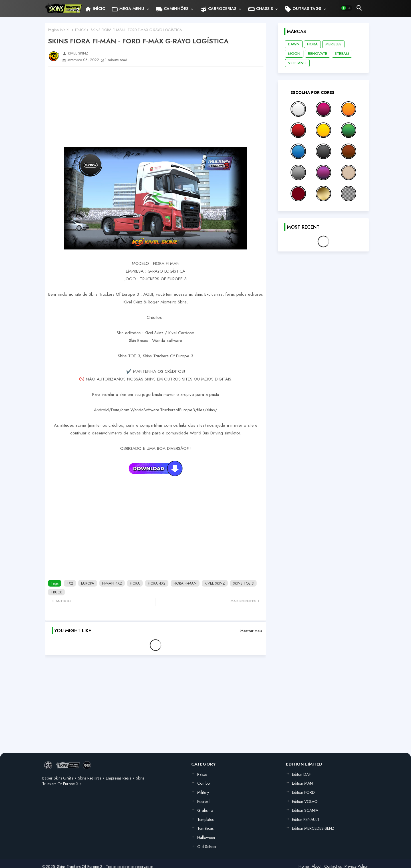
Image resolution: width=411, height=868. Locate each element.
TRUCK (80, 30)
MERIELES (333, 44)
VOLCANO (297, 63)
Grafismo (205, 810)
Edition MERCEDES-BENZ (313, 828)
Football (204, 801)
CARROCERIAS (218, 9)
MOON (294, 54)
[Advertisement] (156, 107)
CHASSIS (260, 9)
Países (202, 774)
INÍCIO (95, 9)
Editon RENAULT (306, 819)
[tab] (95, 9)
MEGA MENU (128, 9)
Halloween (206, 837)
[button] (346, 8)
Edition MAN (302, 783)
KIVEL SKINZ (215, 583)
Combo (204, 783)
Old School (207, 847)
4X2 (70, 583)
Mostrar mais (251, 631)
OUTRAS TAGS (303, 9)
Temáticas (205, 828)
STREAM (342, 54)
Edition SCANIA (305, 810)
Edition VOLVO (305, 801)
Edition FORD (303, 792)
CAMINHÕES (172, 9)
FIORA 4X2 (157, 583)
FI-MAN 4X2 (112, 583)
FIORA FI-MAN (185, 583)
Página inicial (59, 30)
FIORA (135, 583)
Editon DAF (301, 774)
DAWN (294, 44)
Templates (205, 819)
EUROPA (88, 583)
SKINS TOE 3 (243, 583)
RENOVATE (318, 54)
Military (203, 792)
